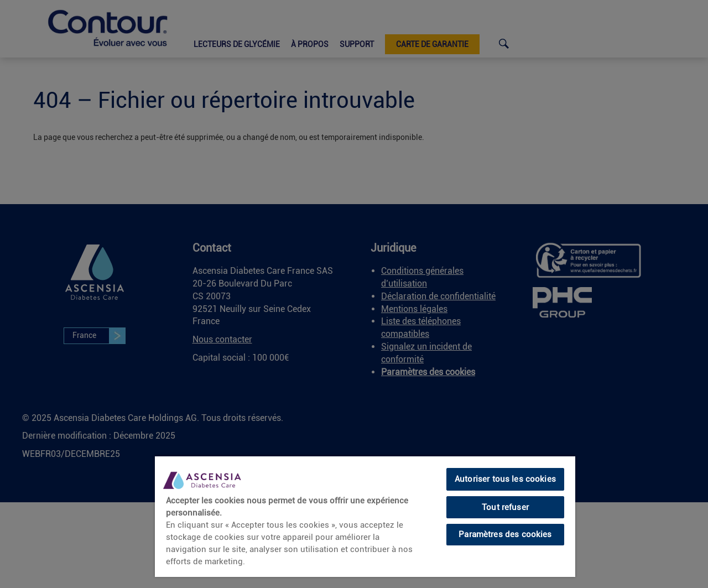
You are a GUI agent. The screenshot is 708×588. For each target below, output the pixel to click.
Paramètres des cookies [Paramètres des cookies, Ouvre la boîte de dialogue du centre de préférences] (505, 534)
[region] (365, 516)
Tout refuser (505, 507)
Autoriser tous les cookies (505, 479)
